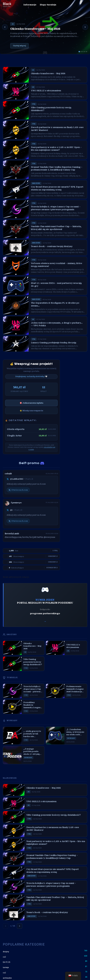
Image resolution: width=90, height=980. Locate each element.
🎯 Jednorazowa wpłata (31, 403)
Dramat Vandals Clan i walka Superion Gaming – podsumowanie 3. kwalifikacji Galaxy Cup (57, 168)
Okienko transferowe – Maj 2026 (35, 29)
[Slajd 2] (81, 52)
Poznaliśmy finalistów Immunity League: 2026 (32, 705)
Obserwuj (53, 556)
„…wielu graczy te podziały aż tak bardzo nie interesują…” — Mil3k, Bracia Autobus (32, 734)
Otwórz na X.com (18, 490)
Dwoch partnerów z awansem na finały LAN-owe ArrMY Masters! (57, 129)
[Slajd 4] (85, 52)
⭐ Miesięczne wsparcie (31, 411)
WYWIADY (10, 721)
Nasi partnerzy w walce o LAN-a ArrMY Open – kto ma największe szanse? (56, 149)
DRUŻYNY (10, 635)
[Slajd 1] (79, 52)
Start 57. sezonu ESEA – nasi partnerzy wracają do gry (56, 285)
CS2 (34, 104)
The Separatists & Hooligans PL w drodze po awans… (55, 304)
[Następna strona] (20, 926)
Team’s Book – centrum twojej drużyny (52, 246)
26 (13, 24)
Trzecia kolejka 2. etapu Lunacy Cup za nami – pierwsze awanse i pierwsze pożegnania (56, 208)
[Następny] (85, 27)
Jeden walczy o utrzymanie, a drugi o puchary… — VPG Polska (57, 324)
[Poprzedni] (5, 27)
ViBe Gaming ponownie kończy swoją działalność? (51, 109)
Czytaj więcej (19, 46)
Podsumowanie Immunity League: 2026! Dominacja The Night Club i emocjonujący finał (76, 689)
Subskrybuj (52, 568)
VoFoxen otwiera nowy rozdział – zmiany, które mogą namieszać (57, 265)
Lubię (55, 551)
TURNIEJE (10, 678)
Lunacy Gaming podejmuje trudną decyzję (54, 343)
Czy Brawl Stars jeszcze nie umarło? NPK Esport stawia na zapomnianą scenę (57, 188)
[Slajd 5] (87, 52)
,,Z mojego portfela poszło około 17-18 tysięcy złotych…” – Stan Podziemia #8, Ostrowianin (33, 752)
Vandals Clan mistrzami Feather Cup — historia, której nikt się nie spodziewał (56, 228)
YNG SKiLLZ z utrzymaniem (46, 91)
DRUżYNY (36, 183)
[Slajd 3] (83, 52)
